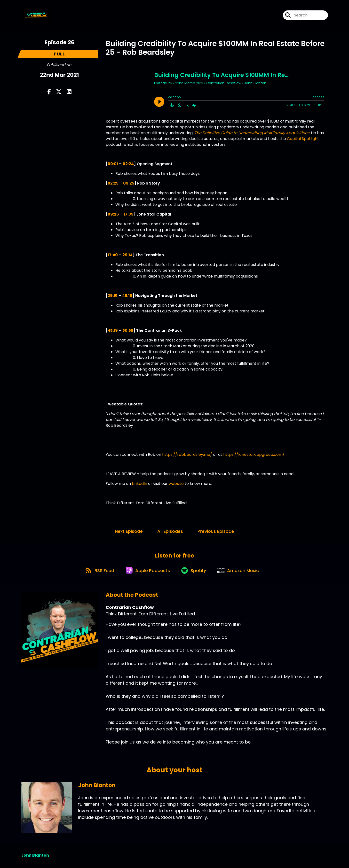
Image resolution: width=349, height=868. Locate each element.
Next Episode (129, 531)
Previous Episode (216, 531)
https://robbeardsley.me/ (187, 454)
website (176, 484)
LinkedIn (139, 484)
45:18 (127, 296)
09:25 (129, 183)
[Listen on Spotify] (195, 572)
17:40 (113, 255)
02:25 (113, 183)
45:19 (113, 330)
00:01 (113, 164)
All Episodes (170, 531)
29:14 (127, 255)
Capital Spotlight (303, 139)
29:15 (113, 296)
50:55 (128, 330)
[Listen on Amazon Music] (241, 572)
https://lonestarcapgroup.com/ (253, 454)
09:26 (113, 214)
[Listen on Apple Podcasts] (147, 572)
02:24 (128, 164)
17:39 (129, 214)
